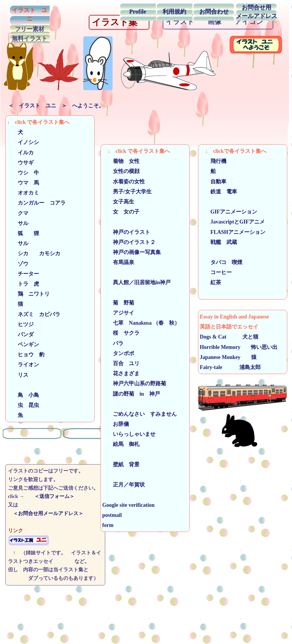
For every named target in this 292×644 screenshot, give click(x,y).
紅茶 (210, 282)
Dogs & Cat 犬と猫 (229, 337)
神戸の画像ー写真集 (132, 252)
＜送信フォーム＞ (54, 496)
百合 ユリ (121, 363)
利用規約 (174, 12)
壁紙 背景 (121, 465)
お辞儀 (118, 424)
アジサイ (118, 313)
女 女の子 (124, 212)
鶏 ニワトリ (31, 294)
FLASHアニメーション (235, 232)
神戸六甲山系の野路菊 (134, 384)
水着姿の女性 (124, 182)
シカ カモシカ (34, 253)
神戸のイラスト (126, 232)
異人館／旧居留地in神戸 (136, 282)
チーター (23, 274)
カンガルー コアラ (36, 203)
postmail (112, 515)
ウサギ (23, 163)
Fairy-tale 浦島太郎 (230, 367)
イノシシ (23, 142)
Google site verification (128, 505)
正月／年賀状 (126, 485)
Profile (138, 12)
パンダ (20, 334)
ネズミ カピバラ (34, 314)
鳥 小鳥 (23, 395)
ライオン (23, 365)
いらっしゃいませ (129, 434)
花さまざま (121, 373)
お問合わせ (214, 12)
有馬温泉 (118, 262)
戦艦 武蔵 (221, 242)
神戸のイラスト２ (129, 242)
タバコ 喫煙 (221, 262)
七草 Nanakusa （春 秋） (141, 323)
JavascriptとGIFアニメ (235, 222)
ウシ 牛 (26, 173)
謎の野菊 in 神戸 (131, 394)
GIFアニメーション (231, 212)
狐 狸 (26, 233)
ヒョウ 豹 (26, 355)
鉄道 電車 (218, 192)
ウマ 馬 (23, 183)
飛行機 (213, 161)
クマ (20, 213)
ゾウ (20, 264)
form (108, 525)
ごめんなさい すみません (139, 414)
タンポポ (118, 353)
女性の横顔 (121, 171)
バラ (116, 343)
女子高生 (121, 202)
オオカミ (23, 193)
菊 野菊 (118, 303)
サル (20, 223)
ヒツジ (20, 324)
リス (18, 375)
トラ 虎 (26, 284)
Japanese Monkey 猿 (228, 357)
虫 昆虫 (23, 405)
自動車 (213, 182)
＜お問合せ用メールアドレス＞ (51, 513)
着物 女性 (121, 161)
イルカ (23, 153)
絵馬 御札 (121, 444)
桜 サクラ (124, 333)
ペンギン (26, 344)
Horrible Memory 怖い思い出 (239, 347)
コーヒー (216, 272)
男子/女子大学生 (130, 192)
